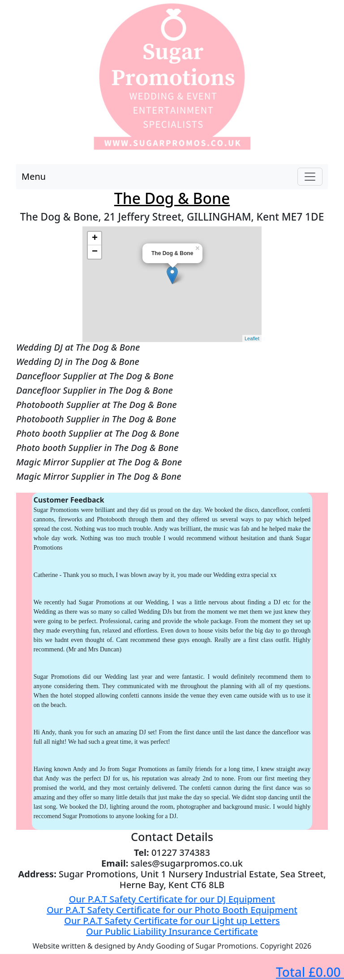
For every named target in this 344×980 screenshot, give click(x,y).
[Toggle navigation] (310, 177)
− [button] (95, 252)
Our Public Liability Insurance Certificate (172, 931)
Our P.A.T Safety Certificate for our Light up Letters (172, 921)
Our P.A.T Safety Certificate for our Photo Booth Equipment (172, 910)
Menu (34, 176)
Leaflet (252, 338)
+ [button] (95, 238)
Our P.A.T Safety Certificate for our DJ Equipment (172, 899)
